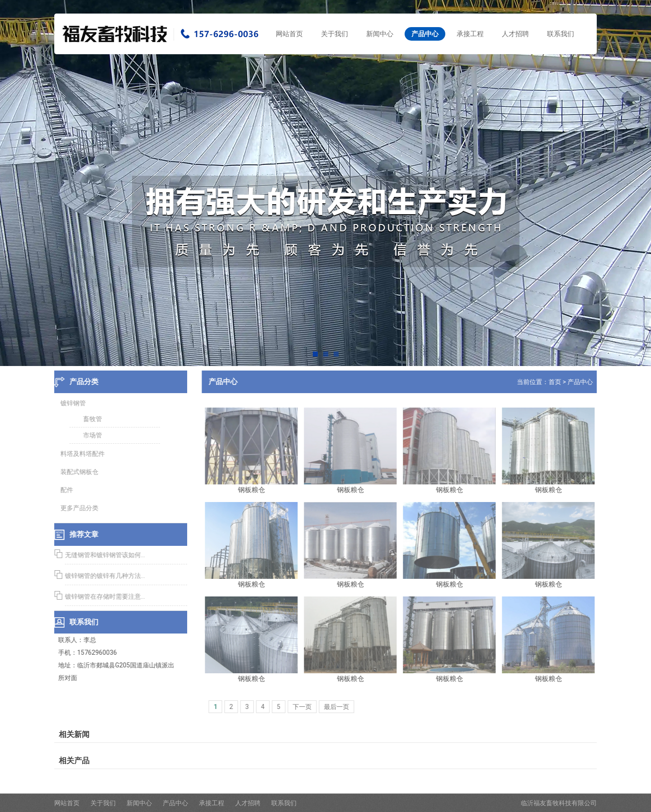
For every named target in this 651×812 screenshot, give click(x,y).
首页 (557, 382)
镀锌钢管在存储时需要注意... (102, 596)
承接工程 (470, 34)
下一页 (305, 707)
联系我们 (561, 34)
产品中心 (425, 34)
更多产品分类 (77, 508)
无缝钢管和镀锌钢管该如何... (102, 555)
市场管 (90, 435)
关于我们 (335, 34)
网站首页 (289, 34)
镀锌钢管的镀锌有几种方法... (102, 576)
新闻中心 (380, 34)
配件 (64, 490)
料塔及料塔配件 (80, 454)
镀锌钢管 (71, 403)
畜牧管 (90, 419)
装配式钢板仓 (77, 472)
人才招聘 (515, 34)
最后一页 (339, 707)
